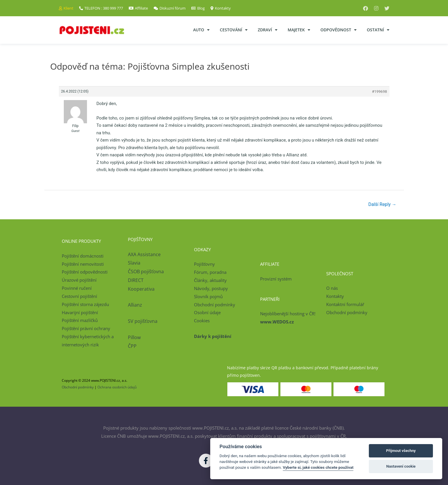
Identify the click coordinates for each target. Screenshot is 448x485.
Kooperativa (141, 289)
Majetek (299, 30)
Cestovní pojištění (79, 296)
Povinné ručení (77, 288)
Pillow (134, 338)
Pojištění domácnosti (83, 256)
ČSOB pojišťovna (146, 272)
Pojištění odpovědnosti (85, 272)
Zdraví (268, 30)
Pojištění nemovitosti (83, 264)
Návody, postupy (211, 288)
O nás (332, 288)
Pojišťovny (204, 264)
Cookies (202, 321)
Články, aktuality (210, 280)
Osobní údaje (207, 313)
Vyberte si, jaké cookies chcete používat (318, 467)
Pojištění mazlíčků (80, 321)
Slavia (134, 263)
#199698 (380, 92)
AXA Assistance (145, 254)
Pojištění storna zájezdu (85, 304)
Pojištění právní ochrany (86, 329)
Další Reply (382, 204)
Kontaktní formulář (345, 304)
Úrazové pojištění (79, 280)
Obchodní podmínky (215, 305)
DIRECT (136, 280)
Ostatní (378, 30)
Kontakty (335, 296)
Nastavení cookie (401, 466)
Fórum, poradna (210, 272)
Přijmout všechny (401, 451)
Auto (201, 30)
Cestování (234, 30)
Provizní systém (276, 279)
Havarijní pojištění (80, 312)
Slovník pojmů (208, 296)
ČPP (132, 346)
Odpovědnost (339, 30)
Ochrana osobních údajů (117, 387)
